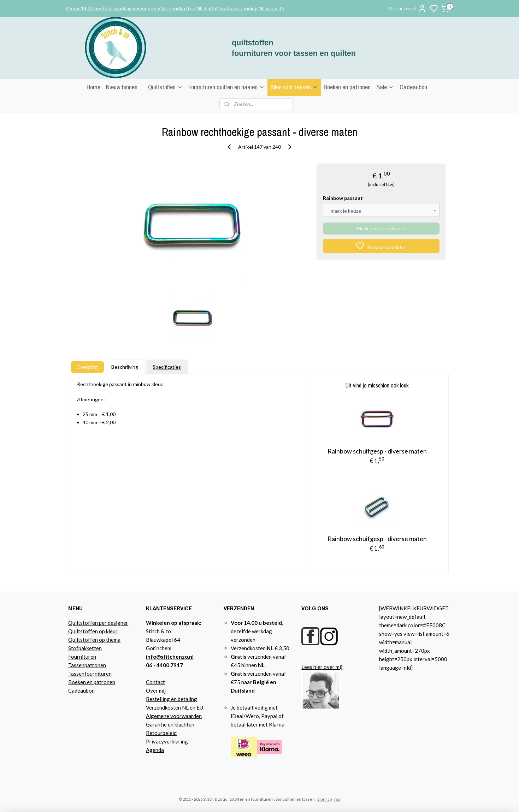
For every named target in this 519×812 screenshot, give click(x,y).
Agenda (155, 750)
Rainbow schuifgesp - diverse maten (377, 451)
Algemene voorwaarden (174, 716)
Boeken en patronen (347, 87)
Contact (155, 682)
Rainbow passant (343, 198)
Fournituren (82, 657)
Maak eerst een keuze (381, 228)
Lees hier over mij (322, 667)
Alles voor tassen (294, 87)
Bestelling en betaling (172, 699)
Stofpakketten (85, 648)
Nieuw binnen (122, 87)
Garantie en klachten (170, 724)
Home (93, 87)
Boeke (76, 682)
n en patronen (99, 682)
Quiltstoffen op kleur (93, 631)
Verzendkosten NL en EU (175, 707)
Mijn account (407, 8)
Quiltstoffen (165, 87)
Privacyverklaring (167, 741)
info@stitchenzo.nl (170, 657)
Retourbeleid (161, 733)
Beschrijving (125, 367)
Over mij (156, 691)
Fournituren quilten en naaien (226, 87)
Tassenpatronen (87, 665)
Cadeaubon (413, 87)
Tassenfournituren (90, 674)
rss (337, 799)
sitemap (325, 799)
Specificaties (167, 367)
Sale (385, 87)
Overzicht (87, 367)
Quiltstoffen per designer (98, 623)
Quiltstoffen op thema (94, 640)
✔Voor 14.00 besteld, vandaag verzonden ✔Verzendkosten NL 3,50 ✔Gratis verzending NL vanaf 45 (175, 8)
